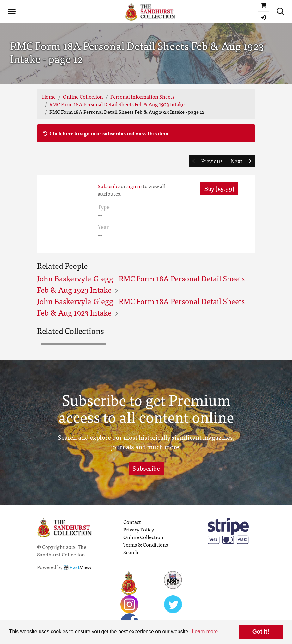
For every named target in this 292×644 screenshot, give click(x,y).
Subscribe (109, 186)
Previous (208, 161)
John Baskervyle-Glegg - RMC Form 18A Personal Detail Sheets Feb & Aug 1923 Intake (141, 284)
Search (131, 552)
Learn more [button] (205, 632)
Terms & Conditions (146, 544)
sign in (134, 186)
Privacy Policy (139, 529)
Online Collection (83, 96)
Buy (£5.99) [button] (219, 188)
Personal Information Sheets (142, 96)
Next (241, 161)
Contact (132, 522)
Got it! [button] (261, 632)
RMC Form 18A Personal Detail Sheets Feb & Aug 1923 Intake (117, 104)
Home (49, 96)
